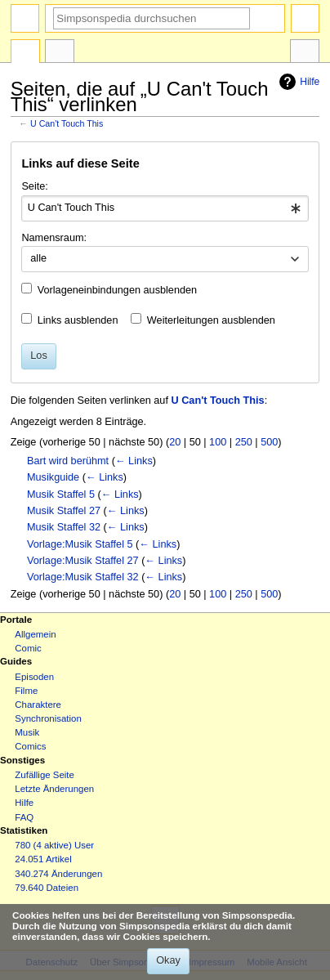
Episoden (34, 677)
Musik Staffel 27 (64, 511)
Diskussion (60, 53)
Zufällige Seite (45, 775)
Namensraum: (54, 238)
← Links (134, 461)
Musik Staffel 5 (61, 494)
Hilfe (297, 82)
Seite (25, 53)
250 (244, 442)
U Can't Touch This (67, 123)
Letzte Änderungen (54, 789)
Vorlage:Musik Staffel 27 (83, 561)
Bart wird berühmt (68, 461)
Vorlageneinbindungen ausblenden (117, 290)
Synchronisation (48, 718)
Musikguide (53, 477)
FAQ (24, 817)
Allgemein (35, 634)
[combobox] (165, 208)
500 (269, 442)
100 (218, 442)
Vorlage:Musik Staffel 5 (80, 544)
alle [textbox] (38, 258)
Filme (26, 691)
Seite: (34, 186)
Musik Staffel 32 (64, 527)
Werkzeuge (305, 53)
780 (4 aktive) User (54, 845)
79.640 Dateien (47, 888)
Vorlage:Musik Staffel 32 (83, 577)
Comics (30, 746)
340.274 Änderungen (58, 874)
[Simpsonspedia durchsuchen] (152, 18)
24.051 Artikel (43, 859)
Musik (27, 732)
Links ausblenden (78, 320)
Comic (28, 648)
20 (175, 442)
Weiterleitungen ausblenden (211, 320)
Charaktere (38, 705)
